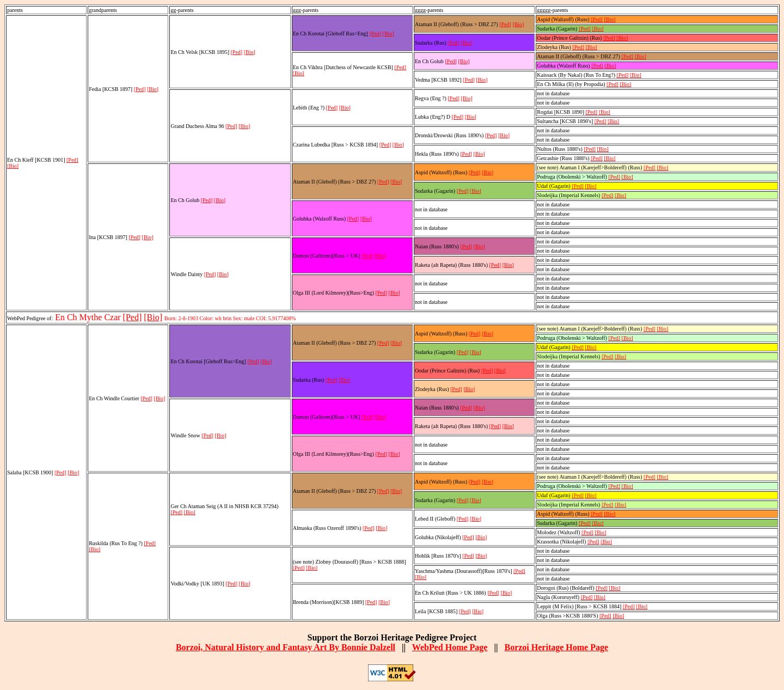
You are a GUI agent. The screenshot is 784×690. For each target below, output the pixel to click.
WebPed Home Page (450, 647)
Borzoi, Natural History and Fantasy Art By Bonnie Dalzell (286, 647)
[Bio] (13, 166)
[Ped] (72, 160)
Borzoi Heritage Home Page (556, 647)
